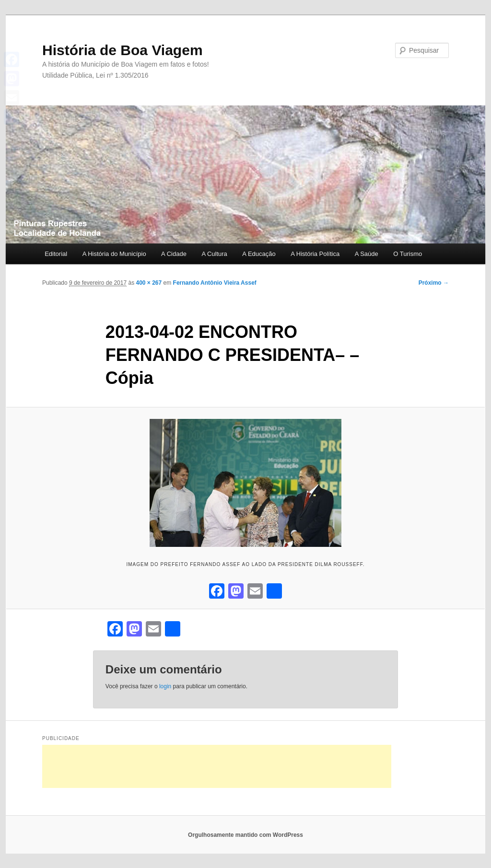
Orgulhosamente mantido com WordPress (245, 835)
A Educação (259, 254)
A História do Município (114, 254)
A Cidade (174, 254)
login (165, 686)
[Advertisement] (217, 766)
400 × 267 (149, 283)
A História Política (315, 254)
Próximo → (434, 283)
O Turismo (408, 254)
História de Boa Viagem (123, 50)
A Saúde (367, 254)
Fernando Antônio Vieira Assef (215, 283)
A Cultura (214, 254)
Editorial (56, 254)
